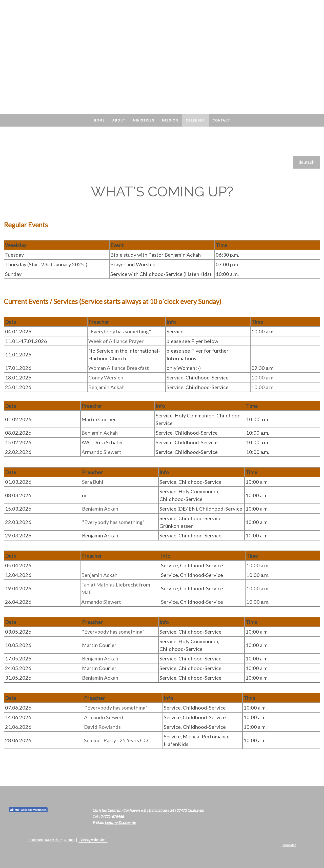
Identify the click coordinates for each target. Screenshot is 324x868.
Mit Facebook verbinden (28, 810)
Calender (195, 120)
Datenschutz (54, 840)
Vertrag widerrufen (93, 840)
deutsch (307, 162)
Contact (221, 120)
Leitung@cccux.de (120, 822)
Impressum (35, 840)
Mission (170, 120)
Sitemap (70, 840)
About (119, 120)
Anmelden (289, 845)
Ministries (144, 120)
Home (99, 120)
